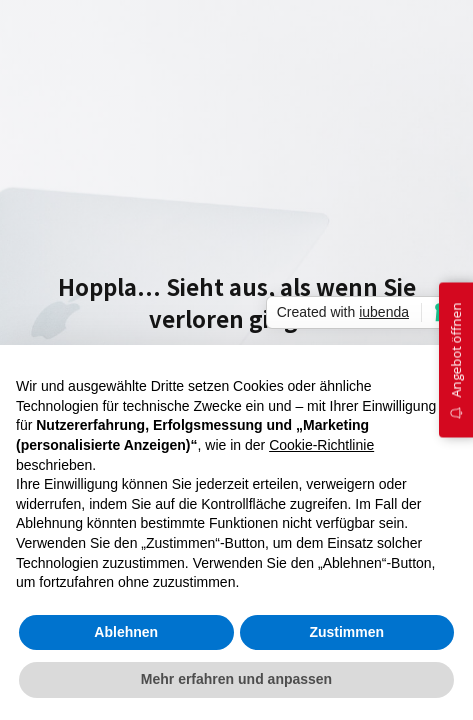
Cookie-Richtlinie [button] (321, 445)
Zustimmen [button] (346, 632)
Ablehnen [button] (126, 632)
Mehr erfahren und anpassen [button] (236, 679)
